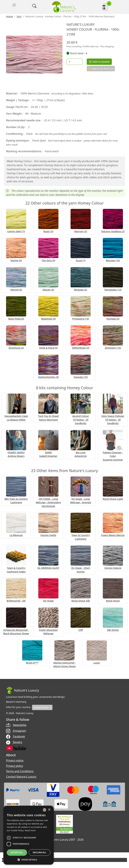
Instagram (16, 731)
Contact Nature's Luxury (21, 777)
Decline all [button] (40, 852)
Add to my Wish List (101, 69)
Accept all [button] (17, 852)
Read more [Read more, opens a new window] (30, 830)
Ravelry (14, 742)
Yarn (19, 16)
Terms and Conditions (20, 771)
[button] (10, 54)
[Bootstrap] (23, 690)
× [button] (49, 810)
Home (9, 16)
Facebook (16, 736)
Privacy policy (15, 766)
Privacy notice (15, 760)
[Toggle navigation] (14, 5)
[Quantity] (75, 62)
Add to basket (99, 62)
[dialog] (29, 835)
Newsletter (16, 725)
